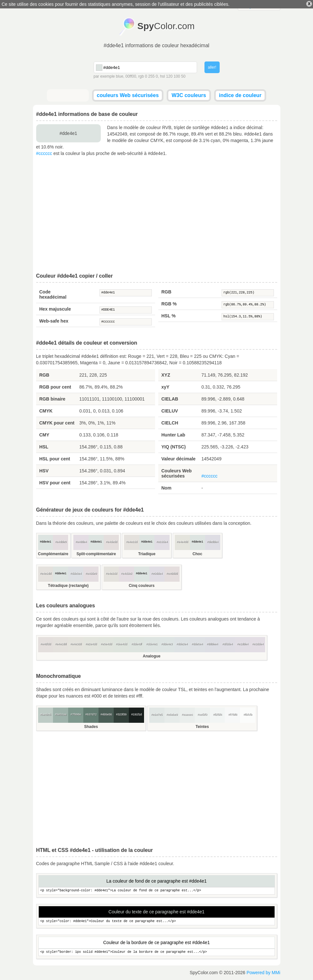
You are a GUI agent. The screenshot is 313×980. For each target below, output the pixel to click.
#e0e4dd (106, 644)
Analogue (152, 656)
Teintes (202, 727)
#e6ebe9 (172, 714)
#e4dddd (172, 573)
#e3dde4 (258, 644)
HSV (44, 471)
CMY (44, 435)
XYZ (166, 375)
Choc (197, 554)
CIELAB (170, 399)
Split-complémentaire (96, 554)
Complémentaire (53, 554)
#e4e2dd (111, 573)
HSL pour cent (55, 459)
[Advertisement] (157, 215)
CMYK (46, 411)
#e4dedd (111, 542)
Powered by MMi (263, 973)
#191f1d (136, 714)
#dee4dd (121, 644)
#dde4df (136, 644)
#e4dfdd (46, 644)
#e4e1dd (132, 542)
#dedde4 (213, 542)
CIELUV (170, 411)
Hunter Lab (173, 435)
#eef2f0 (202, 714)
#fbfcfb (248, 714)
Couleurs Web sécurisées (177, 473)
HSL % (169, 316)
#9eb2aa (61, 714)
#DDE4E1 (126, 310)
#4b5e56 (106, 714)
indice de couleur (240, 95)
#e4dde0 (61, 542)
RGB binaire (52, 399)
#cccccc (44, 153)
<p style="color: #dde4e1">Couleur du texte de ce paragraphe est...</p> (157, 922)
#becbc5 (46, 714)
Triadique (147, 554)
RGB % (169, 304)
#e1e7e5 (157, 714)
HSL (44, 447)
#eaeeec (187, 714)
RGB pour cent (55, 387)
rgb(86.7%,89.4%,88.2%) (248, 305)
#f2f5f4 (217, 714)
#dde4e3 (167, 644)
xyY (166, 387)
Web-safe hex (54, 321)
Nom (167, 488)
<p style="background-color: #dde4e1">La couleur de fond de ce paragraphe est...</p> (157, 891)
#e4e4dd (182, 542)
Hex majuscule (55, 309)
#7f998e (76, 714)
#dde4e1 (126, 293)
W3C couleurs (189, 95)
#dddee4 (212, 644)
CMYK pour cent (57, 423)
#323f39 (121, 714)
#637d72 (91, 714)
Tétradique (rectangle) (68, 586)
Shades (91, 727)
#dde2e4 (182, 644)
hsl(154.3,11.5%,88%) (248, 317)
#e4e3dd (76, 644)
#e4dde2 (126, 573)
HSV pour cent (55, 483)
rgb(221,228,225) (248, 293)
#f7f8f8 (233, 714)
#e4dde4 (81, 542)
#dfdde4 (228, 644)
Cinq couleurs (141, 586)
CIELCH (170, 423)
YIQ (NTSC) (174, 447)
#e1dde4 (162, 542)
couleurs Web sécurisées (128, 95)
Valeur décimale (179, 459)
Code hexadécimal (53, 294)
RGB (167, 292)
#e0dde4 (157, 573)
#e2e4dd (91, 644)
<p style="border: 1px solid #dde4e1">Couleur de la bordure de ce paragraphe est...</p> (157, 952)
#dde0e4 (76, 573)
